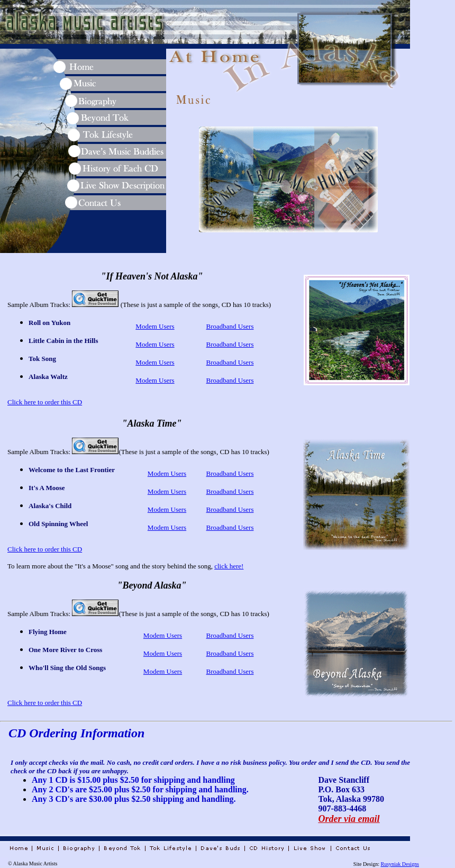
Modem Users (155, 326)
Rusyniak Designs (400, 864)
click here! (229, 566)
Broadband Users (230, 326)
